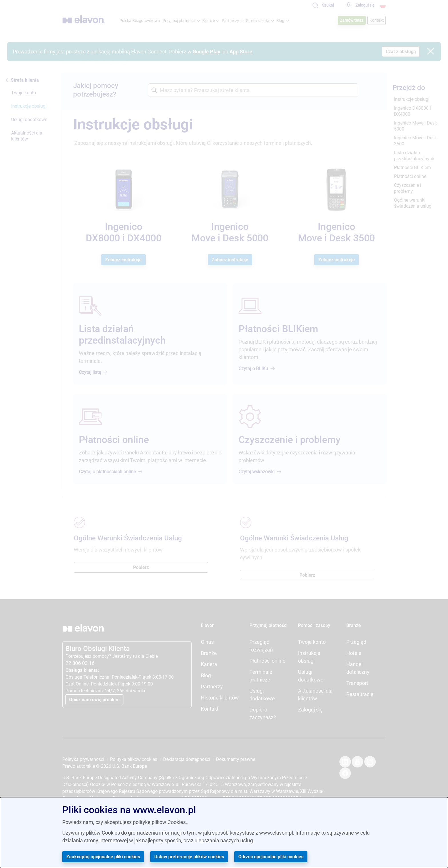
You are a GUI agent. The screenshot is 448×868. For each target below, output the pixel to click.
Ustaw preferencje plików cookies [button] (189, 857)
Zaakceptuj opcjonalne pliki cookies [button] (103, 857)
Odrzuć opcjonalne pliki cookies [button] (271, 857)
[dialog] (224, 833)
